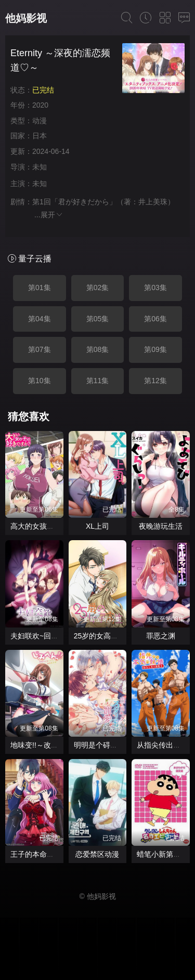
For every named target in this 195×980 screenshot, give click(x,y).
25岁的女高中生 (100, 636)
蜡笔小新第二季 (162, 854)
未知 (40, 167)
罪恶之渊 (161, 636)
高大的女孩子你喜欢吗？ (50, 526)
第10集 (40, 381)
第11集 (98, 381)
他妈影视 (26, 18)
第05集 (98, 319)
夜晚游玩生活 (161, 526)
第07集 (40, 349)
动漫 (40, 121)
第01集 (40, 288)
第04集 (40, 319)
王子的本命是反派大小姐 (50, 854)
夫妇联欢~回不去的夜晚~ (51, 636)
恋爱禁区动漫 (97, 854)
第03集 (155, 288)
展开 (52, 215)
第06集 (155, 319)
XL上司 (97, 526)
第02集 (98, 288)
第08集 (98, 349)
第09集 (155, 349)
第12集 (155, 381)
